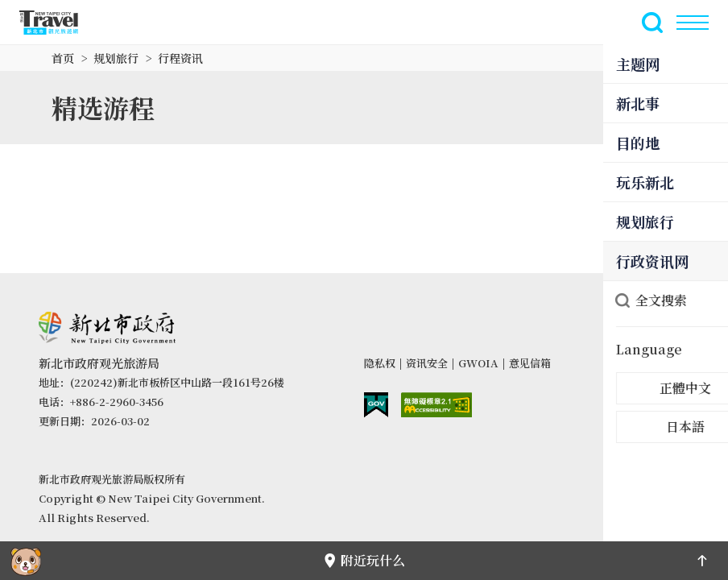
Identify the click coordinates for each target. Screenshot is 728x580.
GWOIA (478, 363)
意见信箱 (530, 363)
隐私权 (380, 363)
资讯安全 (427, 363)
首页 (63, 58)
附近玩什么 (364, 560)
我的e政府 (376, 405)
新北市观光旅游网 (58, 23)
